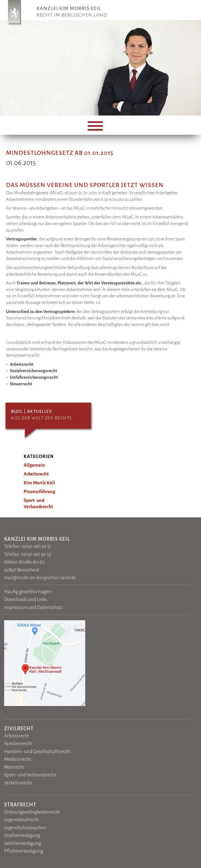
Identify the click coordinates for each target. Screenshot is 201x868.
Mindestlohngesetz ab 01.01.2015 (60, 153)
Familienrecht (18, 744)
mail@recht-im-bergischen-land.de (40, 578)
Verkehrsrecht (18, 783)
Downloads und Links (26, 599)
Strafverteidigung (22, 835)
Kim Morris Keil (39, 483)
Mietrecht (14, 767)
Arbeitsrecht (36, 474)
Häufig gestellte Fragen (28, 592)
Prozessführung (39, 492)
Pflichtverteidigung (24, 851)
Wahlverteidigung (23, 843)
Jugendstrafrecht (21, 820)
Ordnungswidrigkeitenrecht (32, 812)
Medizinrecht (18, 759)
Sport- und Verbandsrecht (30, 775)
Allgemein (34, 465)
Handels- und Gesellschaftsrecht (37, 752)
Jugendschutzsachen (25, 828)
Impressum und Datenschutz (34, 607)
